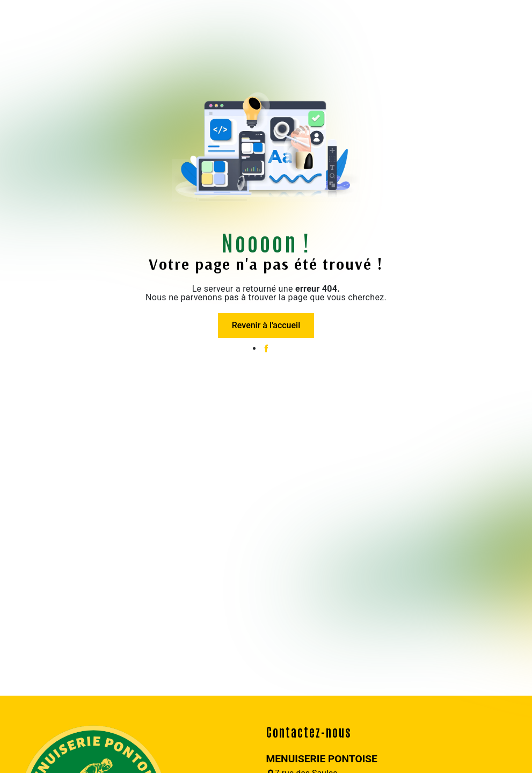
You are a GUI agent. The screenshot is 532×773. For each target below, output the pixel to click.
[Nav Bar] (15, 19)
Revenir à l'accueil (266, 325)
